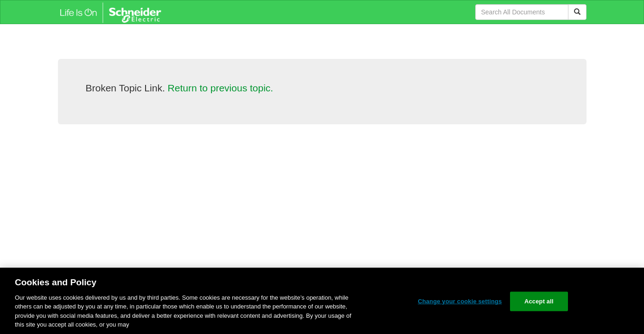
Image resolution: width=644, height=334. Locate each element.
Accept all (539, 301)
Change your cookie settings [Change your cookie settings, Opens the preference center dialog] (460, 301)
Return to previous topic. (221, 88)
